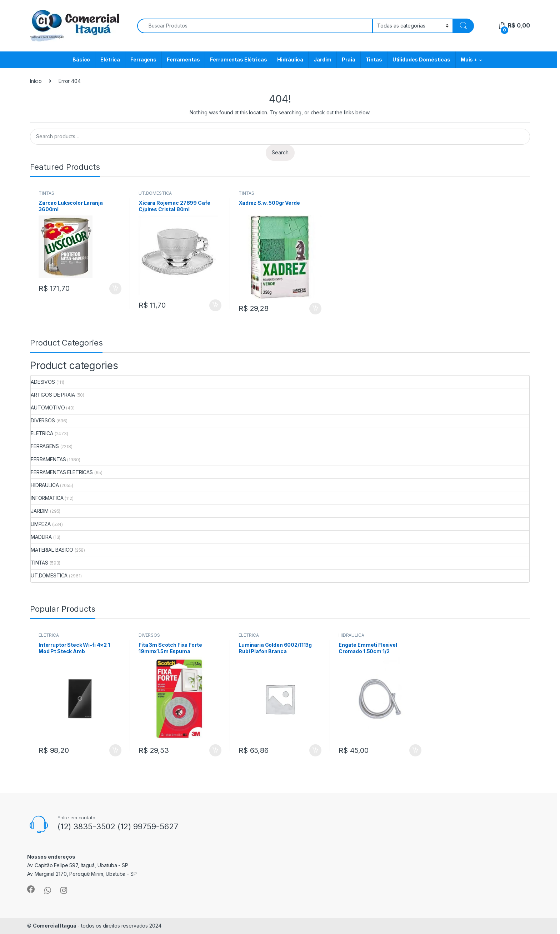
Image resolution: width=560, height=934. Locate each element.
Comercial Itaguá (55, 926)
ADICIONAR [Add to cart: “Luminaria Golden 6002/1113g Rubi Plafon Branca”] (315, 750)
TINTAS (46, 193)
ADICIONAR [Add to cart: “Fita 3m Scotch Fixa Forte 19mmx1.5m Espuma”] (215, 750)
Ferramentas (183, 59)
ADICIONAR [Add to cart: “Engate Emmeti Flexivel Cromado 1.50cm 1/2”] (415, 750)
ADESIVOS (43, 382)
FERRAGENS (45, 446)
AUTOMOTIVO (48, 408)
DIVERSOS (43, 420)
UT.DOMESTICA (155, 193)
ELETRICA (42, 433)
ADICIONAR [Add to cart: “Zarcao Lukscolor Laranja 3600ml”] (115, 289)
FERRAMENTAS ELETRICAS (62, 472)
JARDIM (40, 511)
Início (36, 81)
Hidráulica (290, 59)
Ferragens (143, 59)
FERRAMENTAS (48, 459)
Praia (348, 59)
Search (280, 152)
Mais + (469, 59)
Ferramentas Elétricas (238, 59)
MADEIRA (41, 537)
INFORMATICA (47, 498)
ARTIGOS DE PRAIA (53, 395)
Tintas (374, 59)
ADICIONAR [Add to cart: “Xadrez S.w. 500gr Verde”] (315, 309)
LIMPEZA (41, 524)
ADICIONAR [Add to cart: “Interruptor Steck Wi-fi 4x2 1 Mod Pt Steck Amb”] (115, 750)
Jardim (322, 59)
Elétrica (110, 59)
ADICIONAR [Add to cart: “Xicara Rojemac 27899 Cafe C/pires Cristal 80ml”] (215, 305)
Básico (81, 59)
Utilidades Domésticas (421, 59)
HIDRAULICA (45, 485)
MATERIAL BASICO (52, 550)
